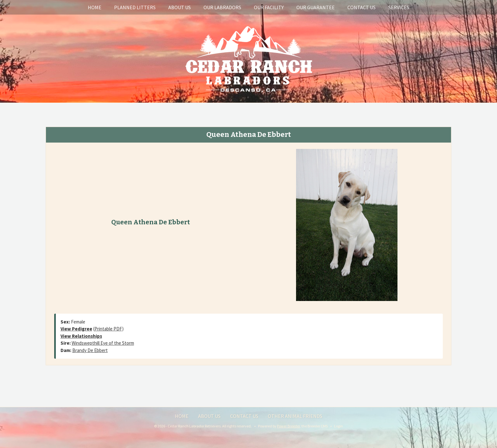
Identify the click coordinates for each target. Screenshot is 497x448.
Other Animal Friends (295, 416)
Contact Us (361, 7)
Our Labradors (222, 7)
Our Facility (269, 7)
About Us (180, 7)
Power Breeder (288, 426)
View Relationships (81, 336)
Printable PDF (108, 329)
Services (399, 7)
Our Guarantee (316, 7)
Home (95, 7)
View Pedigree (76, 329)
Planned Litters (135, 7)
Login (339, 426)
